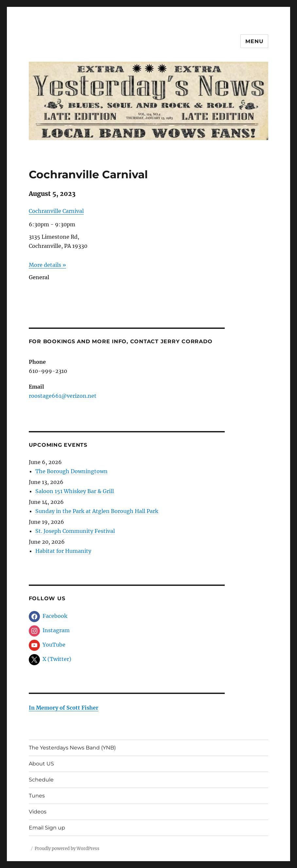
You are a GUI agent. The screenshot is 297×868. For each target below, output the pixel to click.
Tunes (37, 796)
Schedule (41, 780)
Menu (254, 41)
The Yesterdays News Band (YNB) (72, 748)
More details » (47, 265)
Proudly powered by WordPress (67, 849)
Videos (38, 812)
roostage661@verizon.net (63, 396)
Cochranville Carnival (56, 211)
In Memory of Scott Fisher (64, 708)
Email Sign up (47, 828)
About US (41, 764)
